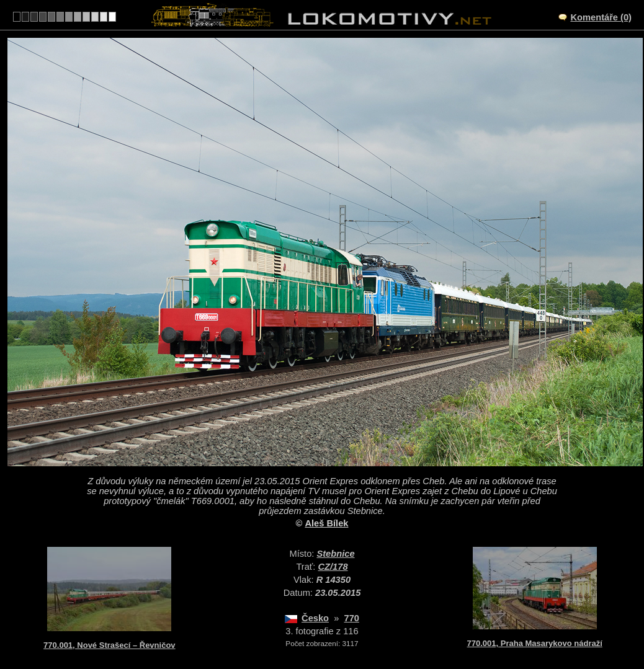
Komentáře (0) (601, 17)
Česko (315, 618)
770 (352, 618)
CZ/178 (333, 567)
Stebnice (335, 554)
